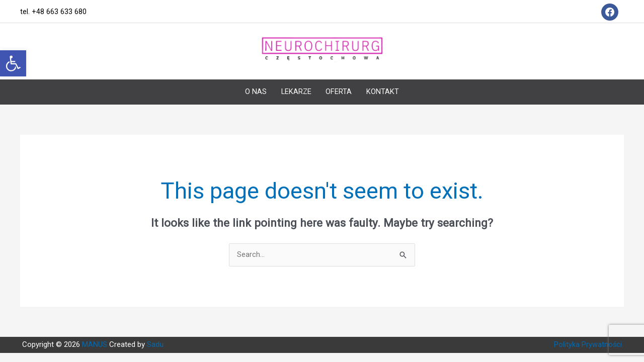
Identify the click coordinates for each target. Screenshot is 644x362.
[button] (13, 63)
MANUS (96, 335)
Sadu (154, 335)
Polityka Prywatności (588, 335)
